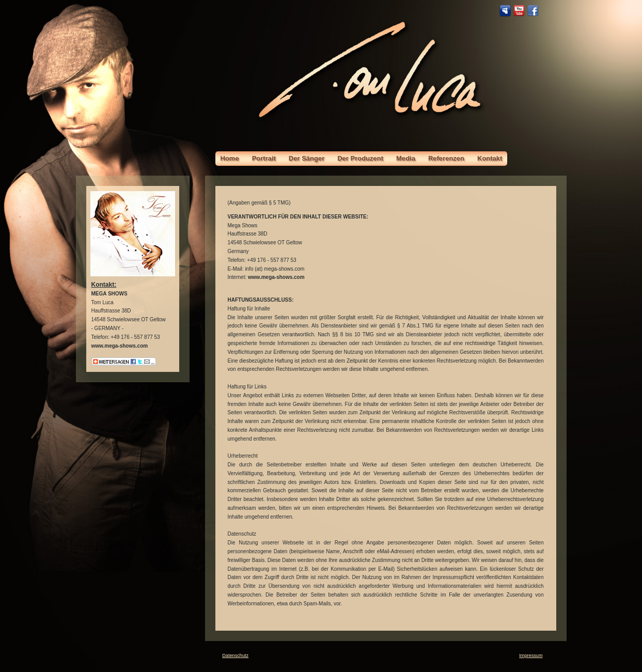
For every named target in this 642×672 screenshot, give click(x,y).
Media (406, 158)
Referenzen (446, 158)
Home (230, 158)
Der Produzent (360, 158)
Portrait (264, 158)
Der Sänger (307, 158)
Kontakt (490, 158)
